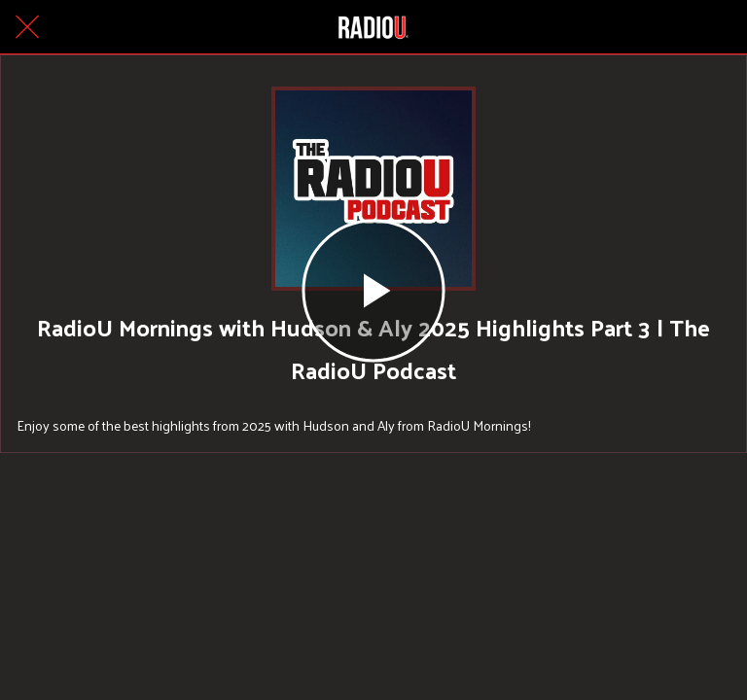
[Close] (27, 27)
